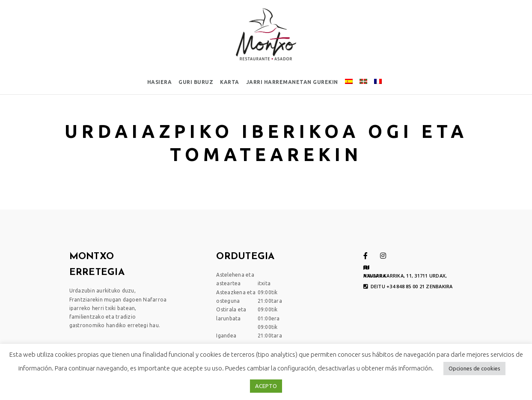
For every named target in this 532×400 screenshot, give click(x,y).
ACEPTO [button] (266, 386)
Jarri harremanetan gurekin (292, 82)
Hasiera (160, 82)
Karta (230, 82)
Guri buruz (196, 82)
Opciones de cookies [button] (474, 368)
